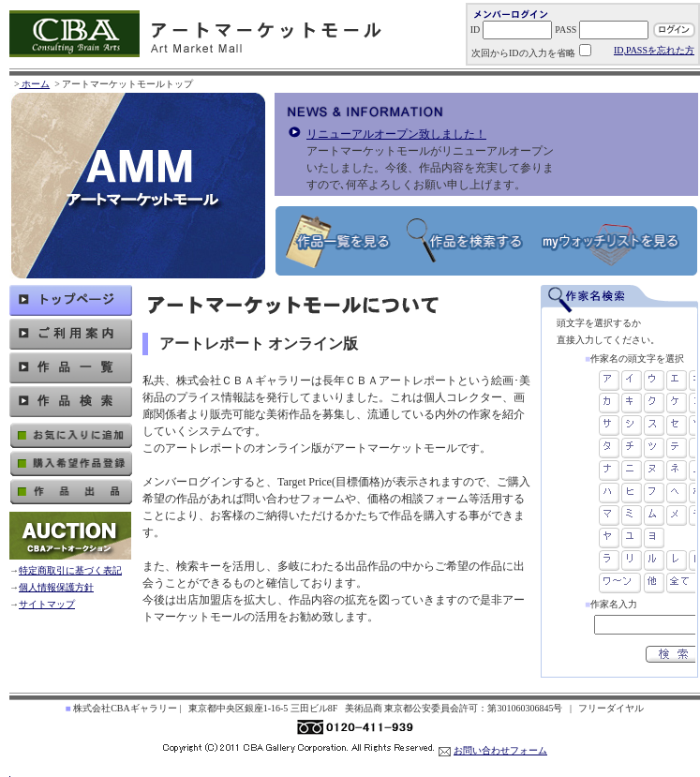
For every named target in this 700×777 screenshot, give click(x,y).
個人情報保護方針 (56, 587)
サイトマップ (47, 604)
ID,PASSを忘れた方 (654, 50)
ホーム (35, 84)
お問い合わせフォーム (500, 750)
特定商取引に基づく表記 (70, 570)
